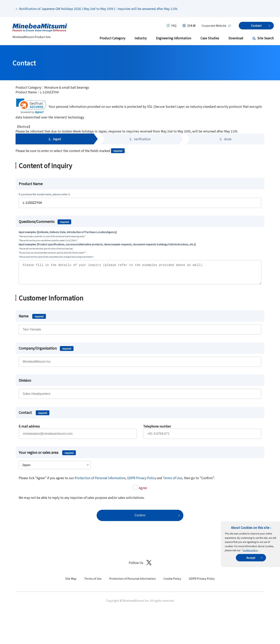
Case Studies (210, 38)
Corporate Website (216, 26)
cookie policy (250, 550)
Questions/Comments (45, 221)
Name (32, 320)
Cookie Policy (172, 582)
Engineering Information (174, 38)
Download (236, 38)
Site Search (266, 38)
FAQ (174, 26)
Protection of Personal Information (100, 482)
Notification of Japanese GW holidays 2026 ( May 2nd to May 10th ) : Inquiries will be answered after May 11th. (98, 9)
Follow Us (140, 567)
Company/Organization (46, 352)
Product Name (31, 184)
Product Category (112, 38)
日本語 (191, 26)
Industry (141, 38)
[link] (31, 106)
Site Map (71, 582)
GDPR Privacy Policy (142, 482)
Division (25, 384)
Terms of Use (172, 482)
